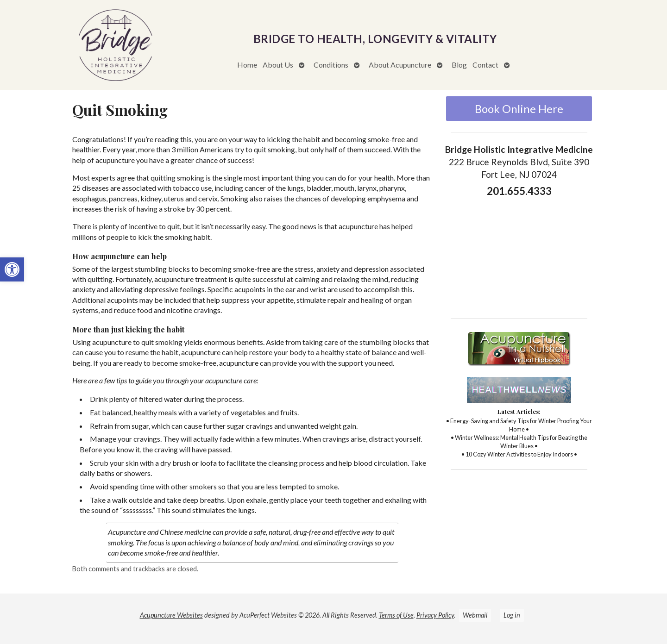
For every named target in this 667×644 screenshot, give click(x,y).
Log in (512, 615)
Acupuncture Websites (171, 615)
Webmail (475, 615)
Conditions (331, 65)
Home (247, 65)
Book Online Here (519, 109)
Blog (459, 65)
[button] (12, 269)
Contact (485, 65)
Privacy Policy (435, 615)
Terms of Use (396, 615)
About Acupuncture (400, 65)
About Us (278, 65)
